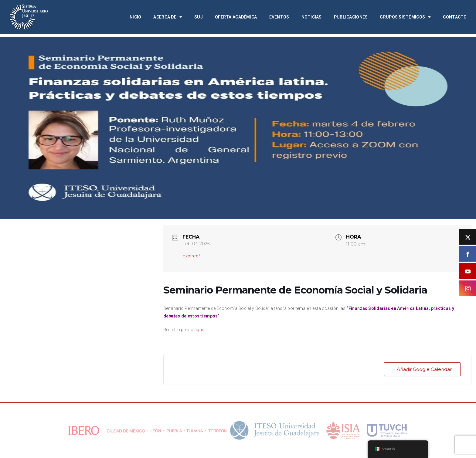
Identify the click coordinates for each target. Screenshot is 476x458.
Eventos (279, 17)
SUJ (199, 17)
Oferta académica (236, 17)
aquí (199, 330)
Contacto (455, 17)
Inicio (135, 17)
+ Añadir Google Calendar (422, 369)
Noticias (312, 17)
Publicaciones (351, 17)
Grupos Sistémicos (405, 17)
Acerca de (168, 17)
